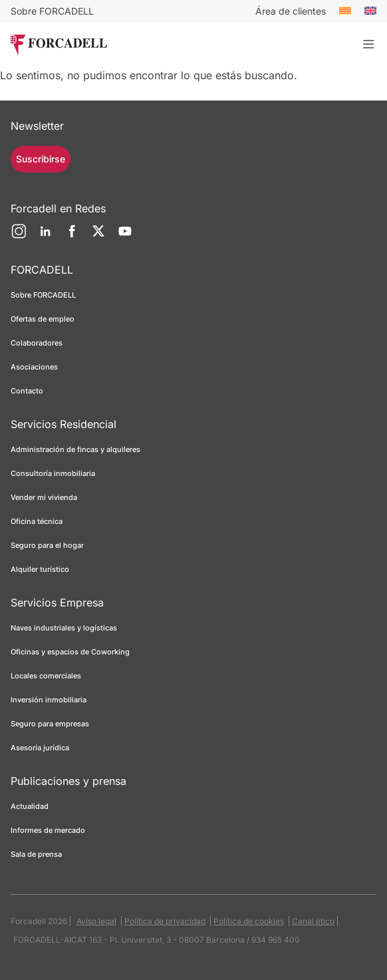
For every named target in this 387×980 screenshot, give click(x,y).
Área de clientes (291, 11)
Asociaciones (34, 367)
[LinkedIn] (45, 236)
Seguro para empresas (50, 724)
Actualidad (30, 806)
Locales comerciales (46, 676)
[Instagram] (19, 236)
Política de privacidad (165, 921)
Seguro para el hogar (47, 545)
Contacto (27, 391)
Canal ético (313, 921)
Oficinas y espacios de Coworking (70, 652)
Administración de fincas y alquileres (75, 449)
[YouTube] (125, 236)
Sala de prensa (36, 854)
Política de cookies (249, 921)
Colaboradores (37, 343)
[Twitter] (98, 236)
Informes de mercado (48, 830)
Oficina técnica (37, 521)
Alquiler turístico (40, 569)
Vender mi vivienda (44, 497)
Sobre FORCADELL (52, 11)
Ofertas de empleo (43, 319)
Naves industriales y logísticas (64, 628)
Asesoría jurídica (40, 748)
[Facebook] (72, 236)
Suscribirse (41, 159)
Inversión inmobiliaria (49, 700)
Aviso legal (96, 921)
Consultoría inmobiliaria (53, 473)
